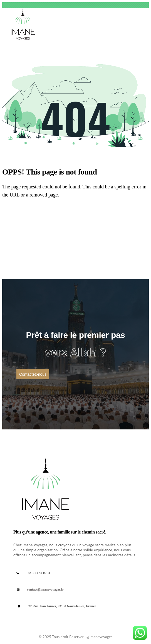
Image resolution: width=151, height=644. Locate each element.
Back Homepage (30, 216)
